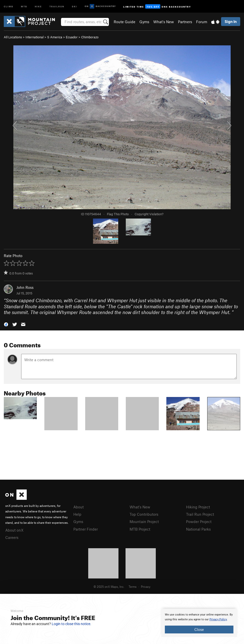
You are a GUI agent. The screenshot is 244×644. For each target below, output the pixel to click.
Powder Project (199, 522)
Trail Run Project (200, 514)
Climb (9, 6)
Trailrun (57, 6)
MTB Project (140, 529)
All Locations (13, 37)
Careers (12, 537)
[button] (6, 324)
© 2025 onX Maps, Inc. (109, 587)
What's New (164, 22)
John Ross (25, 287)
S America (55, 37)
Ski (74, 6)
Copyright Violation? (149, 214)
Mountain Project (144, 522)
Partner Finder (86, 529)
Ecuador (72, 37)
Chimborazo (90, 37)
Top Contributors (144, 514)
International (35, 37)
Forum (202, 22)
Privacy (146, 587)
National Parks (198, 529)
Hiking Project (198, 507)
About (79, 507)
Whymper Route (74, 312)
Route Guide (125, 22)
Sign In (231, 21)
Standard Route (20, 306)
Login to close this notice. (71, 624)
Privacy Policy (218, 619)
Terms (133, 587)
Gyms (144, 22)
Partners (185, 22)
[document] (199, 623)
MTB (24, 6)
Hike (38, 6)
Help (77, 514)
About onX (14, 530)
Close (199, 629)
